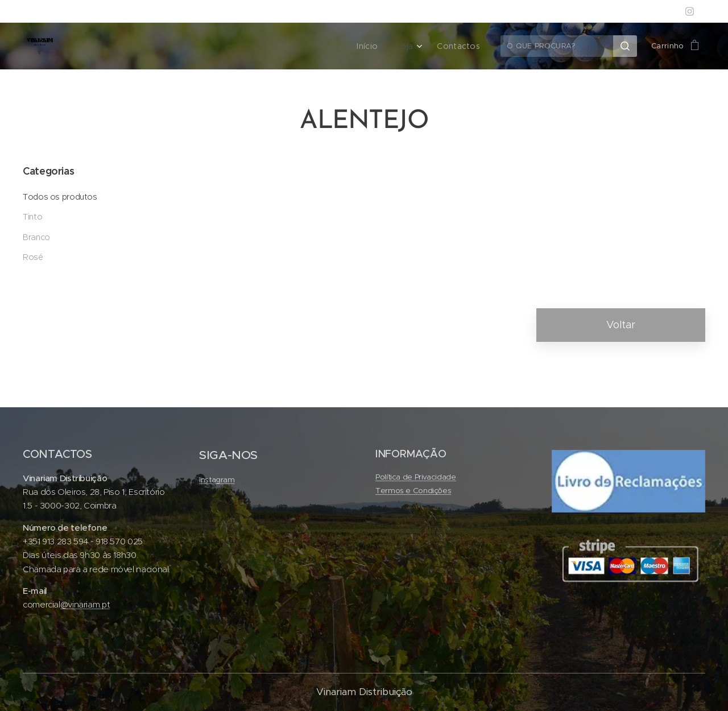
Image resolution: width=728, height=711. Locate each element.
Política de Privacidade (416, 477)
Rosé (33, 257)
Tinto (32, 217)
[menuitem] (375, 46)
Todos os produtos (60, 197)
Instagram (217, 480)
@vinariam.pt (85, 604)
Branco (36, 237)
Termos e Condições (413, 491)
